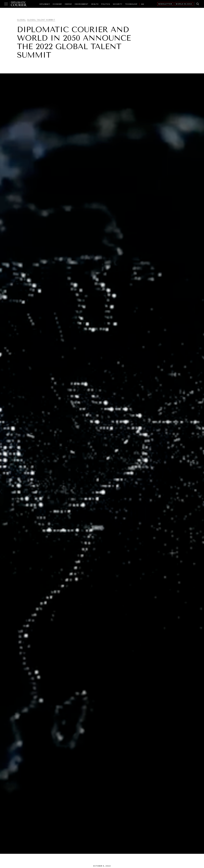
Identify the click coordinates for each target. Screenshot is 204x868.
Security (118, 4)
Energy (68, 4)
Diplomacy (45, 4)
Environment (82, 4)
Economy (57, 4)
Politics (106, 4)
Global (21, 20)
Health (95, 4)
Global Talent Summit (41, 20)
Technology (131, 4)
